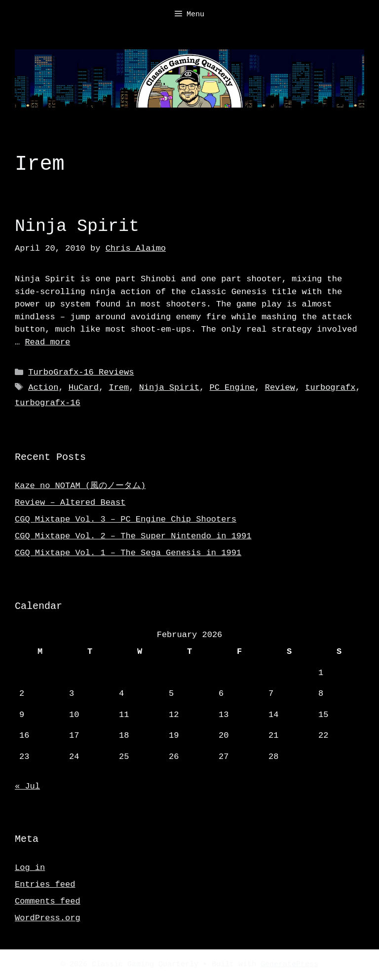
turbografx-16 (48, 403)
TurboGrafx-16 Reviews (81, 372)
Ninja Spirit (77, 226)
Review (280, 388)
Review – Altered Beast (70, 503)
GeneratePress (289, 965)
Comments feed (48, 901)
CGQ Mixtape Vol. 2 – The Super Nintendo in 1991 (133, 536)
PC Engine (232, 388)
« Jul (27, 786)
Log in (30, 868)
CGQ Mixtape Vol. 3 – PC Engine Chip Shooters (126, 519)
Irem (119, 388)
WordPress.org (48, 918)
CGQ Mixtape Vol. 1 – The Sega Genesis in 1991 (128, 553)
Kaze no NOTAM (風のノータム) (80, 486)
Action (43, 388)
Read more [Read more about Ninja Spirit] (47, 342)
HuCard (84, 388)
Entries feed (45, 885)
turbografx (330, 388)
